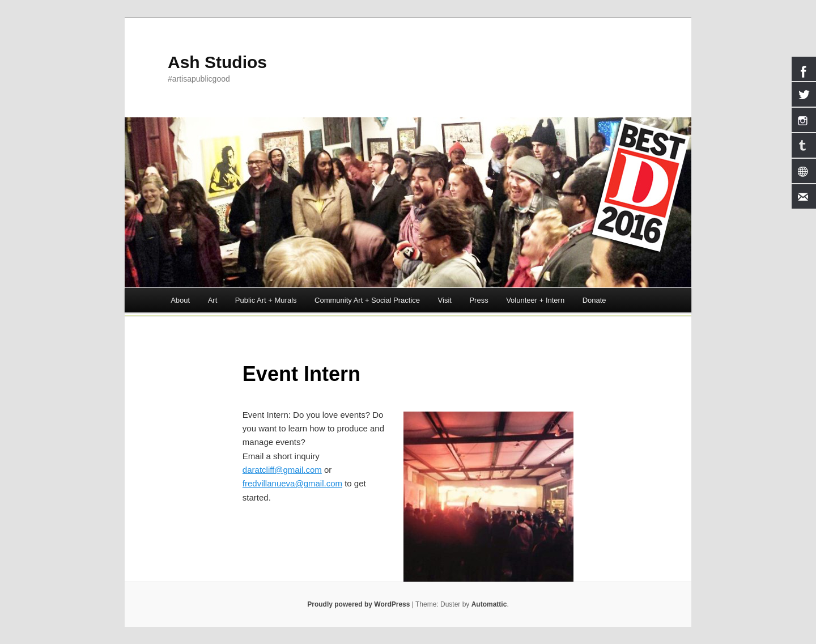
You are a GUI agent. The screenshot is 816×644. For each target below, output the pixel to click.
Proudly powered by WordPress (358, 604)
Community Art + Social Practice (367, 300)
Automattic (489, 604)
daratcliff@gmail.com (282, 470)
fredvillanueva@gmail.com (292, 483)
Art (213, 300)
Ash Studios (217, 62)
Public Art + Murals (266, 300)
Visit (445, 300)
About (180, 300)
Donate (594, 300)
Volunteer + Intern (535, 300)
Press (479, 300)
